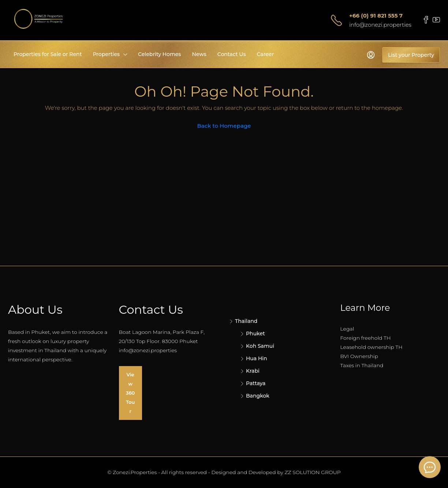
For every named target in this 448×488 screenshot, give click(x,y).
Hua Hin (257, 358)
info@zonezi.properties (380, 25)
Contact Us (232, 54)
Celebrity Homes (159, 54)
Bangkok (258, 396)
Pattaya (256, 383)
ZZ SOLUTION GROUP (313, 472)
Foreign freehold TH (366, 338)
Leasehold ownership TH (372, 347)
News (199, 54)
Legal (347, 329)
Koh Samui (260, 346)
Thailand (246, 321)
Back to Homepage (224, 126)
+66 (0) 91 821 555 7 (376, 16)
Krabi (253, 371)
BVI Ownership (359, 356)
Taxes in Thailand (362, 365)
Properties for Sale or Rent (48, 54)
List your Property (411, 55)
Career (265, 54)
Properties (106, 54)
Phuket (255, 334)
